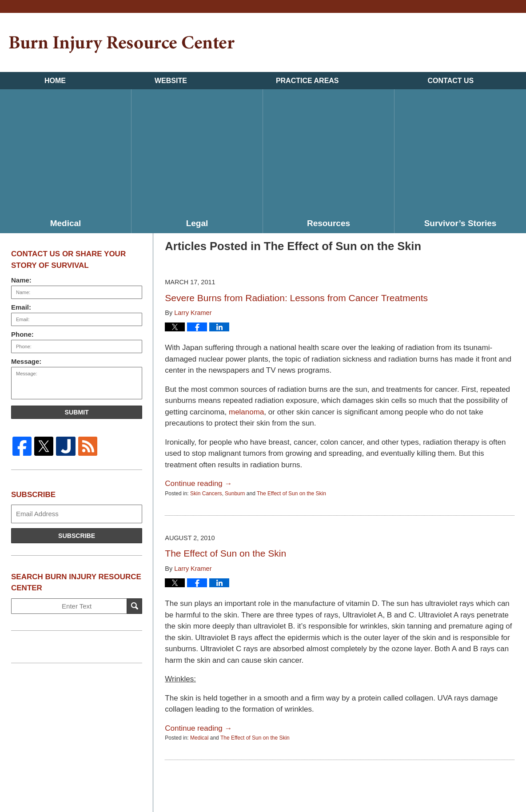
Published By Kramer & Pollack (473, 44)
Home (55, 81)
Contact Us (451, 81)
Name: (21, 280)
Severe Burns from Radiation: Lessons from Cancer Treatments (296, 298)
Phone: (22, 334)
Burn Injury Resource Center (122, 45)
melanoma (246, 412)
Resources (329, 223)
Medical (66, 223)
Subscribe (77, 536)
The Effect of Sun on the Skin (291, 494)
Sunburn (235, 494)
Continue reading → (198, 484)
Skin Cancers (206, 494)
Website (171, 81)
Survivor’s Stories (460, 223)
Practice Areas (307, 81)
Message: (26, 361)
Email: (21, 307)
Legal (197, 223)
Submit (77, 412)
